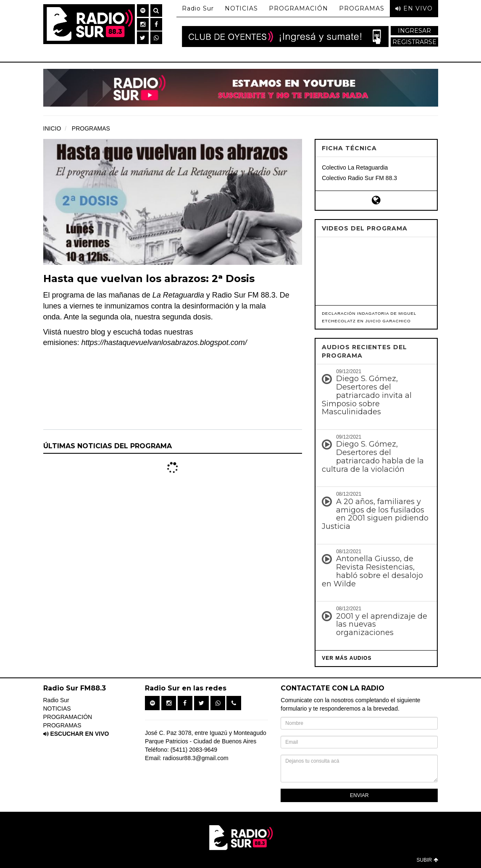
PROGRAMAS (362, 8)
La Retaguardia (178, 295)
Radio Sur (198, 8)
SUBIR (427, 860)
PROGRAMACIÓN (298, 8)
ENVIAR (359, 795)
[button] (143, 10)
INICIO (52, 128)
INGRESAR (414, 31)
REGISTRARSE (414, 42)
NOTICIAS (241, 8)
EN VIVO (414, 8)
